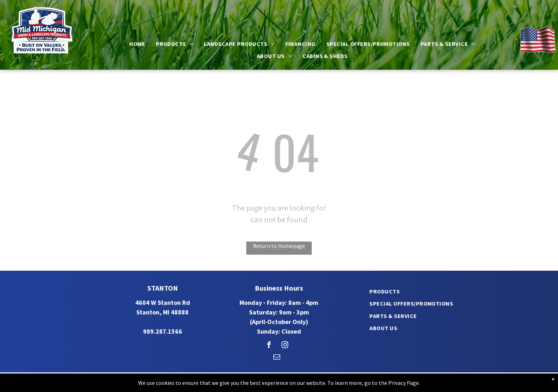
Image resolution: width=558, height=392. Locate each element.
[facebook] (269, 346)
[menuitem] (137, 44)
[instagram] (285, 346)
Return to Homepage (279, 246)
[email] (277, 358)
